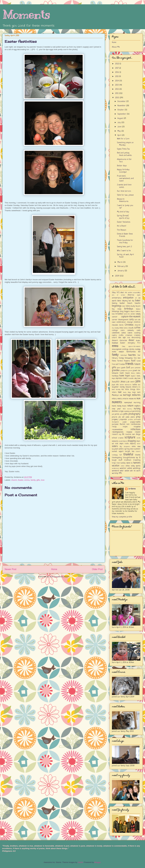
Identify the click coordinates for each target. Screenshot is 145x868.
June (120, 127)
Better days (122, 166)
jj (127, 382)
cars (136, 320)
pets (126, 414)
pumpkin (125, 422)
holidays (115, 376)
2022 (117, 64)
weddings (137, 468)
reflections (135, 430)
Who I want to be (124, 251)
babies (119, 301)
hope (127, 376)
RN (123, 434)
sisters (115, 446)
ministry (120, 399)
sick (117, 444)
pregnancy (115, 420)
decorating (136, 338)
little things (130, 389)
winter (122, 471)
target (128, 451)
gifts (38, 480)
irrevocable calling (132, 378)
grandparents (124, 371)
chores (121, 325)
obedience (115, 411)
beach (130, 303)
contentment (116, 333)
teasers (138, 451)
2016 (117, 72)
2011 (117, 93)
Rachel (122, 424)
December (122, 101)
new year (116, 409)
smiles (134, 447)
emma (27, 480)
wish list (133, 471)
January (121, 271)
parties (117, 414)
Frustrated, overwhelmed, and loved (125, 178)
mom (138, 399)
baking (115, 303)
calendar (133, 314)
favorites (132, 355)
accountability (137, 293)
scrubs (139, 438)
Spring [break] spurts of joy (123, 217)
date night (122, 338)
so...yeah (115, 449)
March (120, 262)
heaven (127, 373)
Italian (139, 378)
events (114, 352)
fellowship (129, 358)
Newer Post (11, 569)
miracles (126, 399)
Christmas (129, 325)
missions (131, 399)
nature (130, 406)
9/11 (118, 293)
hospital (133, 376)
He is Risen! (122, 226)
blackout (138, 309)
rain (128, 424)
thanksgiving (117, 458)
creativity (137, 335)
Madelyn (115, 395)
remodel (138, 432)
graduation (138, 368)
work (138, 471)
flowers (127, 361)
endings (125, 349)
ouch (131, 411)
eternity (132, 349)
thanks (138, 455)
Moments (26, 15)
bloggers (127, 312)
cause (114, 322)
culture (114, 338)
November (122, 106)
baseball (122, 303)
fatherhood (124, 355)
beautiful (138, 303)
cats (139, 320)
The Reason (122, 230)
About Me (116, 47)
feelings (121, 358)
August (120, 118)
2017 (117, 68)
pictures (115, 417)
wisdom (127, 471)
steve (132, 449)
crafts (121, 335)
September (122, 114)
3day (114, 293)
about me (124, 293)
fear (139, 355)
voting (133, 466)
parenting (136, 411)
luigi (134, 392)
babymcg (125, 301)
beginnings (117, 306)
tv (132, 463)
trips (114, 463)
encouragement (117, 349)
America (131, 295)
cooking (137, 333)
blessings (115, 311)
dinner (131, 340)
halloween (115, 373)
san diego (136, 434)
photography (134, 414)
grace (133, 368)
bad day (131, 301)
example (121, 352)
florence (120, 361)
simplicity (133, 444)
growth (135, 371)
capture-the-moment (131, 317)
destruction (123, 341)
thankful (128, 455)
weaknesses (115, 468)
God (128, 368)
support (121, 451)
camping (138, 314)
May (119, 131)
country (114, 335)
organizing (127, 411)
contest (124, 333)
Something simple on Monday (125, 144)
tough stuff (117, 460)
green (130, 371)
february (115, 358)
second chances (123, 441)
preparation (123, 420)
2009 (117, 276)
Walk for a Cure (123, 139)
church (14, 480)
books (113, 314)
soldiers (121, 449)
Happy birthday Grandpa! (123, 171)
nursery (130, 409)
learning (122, 387)
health (122, 373)
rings (120, 434)
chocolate (115, 325)
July (119, 123)
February (121, 266)
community (131, 330)
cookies (130, 333)
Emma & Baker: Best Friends (125, 235)
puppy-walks (135, 422)
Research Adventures (123, 200)
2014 (117, 81)
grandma (116, 370)
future (137, 364)
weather (123, 468)
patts (122, 414)
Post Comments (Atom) (59, 577)
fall (139, 352)
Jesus (123, 382)
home (122, 376)
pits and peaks (124, 417)
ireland (125, 378)
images (114, 378)
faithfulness (131, 352)
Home (54, 569)
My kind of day (123, 212)
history (133, 373)
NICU (124, 409)
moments (117, 402)
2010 (117, 98)
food (133, 361)
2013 (117, 85)
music (124, 406)
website (130, 468)
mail (121, 395)
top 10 (138, 458)
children (137, 322)
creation (129, 335)
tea (133, 451)
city (113, 328)
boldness (138, 312)
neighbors (137, 406)
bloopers (133, 312)
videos (128, 466)
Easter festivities (21, 41)
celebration (121, 322)
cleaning (117, 328)
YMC (120, 473)
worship (115, 473)
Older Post (97, 569)
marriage (127, 395)
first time (137, 358)
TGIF (121, 455)
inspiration (119, 378)
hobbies (138, 373)
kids (117, 385)
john (138, 382)
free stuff (115, 364)
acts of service (119, 295)
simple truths (124, 444)
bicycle (138, 306)
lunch (139, 392)
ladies (135, 385)
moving (119, 406)
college (115, 330)
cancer (115, 317)
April (120, 135)
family (33, 480)
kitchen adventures (126, 385)
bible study (131, 306)
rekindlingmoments (118, 432)
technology (115, 455)
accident (130, 293)
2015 (117, 76)
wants (138, 466)
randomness (136, 424)
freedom (122, 364)
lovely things (127, 392)
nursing (137, 409)
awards (114, 301)
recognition (137, 427)
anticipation (128, 298)
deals (129, 338)
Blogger (98, 862)
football (138, 361)
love (43, 480)
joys (113, 385)
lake (139, 385)
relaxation (129, 432)
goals (123, 368)
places (133, 417)
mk (135, 399)
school (114, 438)
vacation (116, 466)
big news (117, 309)
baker (138, 301)
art (136, 298)
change (130, 322)
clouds (131, 328)
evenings (138, 349)
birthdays (129, 309)
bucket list (127, 314)
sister (139, 444)
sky (121, 447)
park (113, 414)
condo (139, 330)
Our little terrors (124, 191)
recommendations (117, 430)
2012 (117, 89)
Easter (21, 480)
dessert (115, 340)
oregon (121, 411)
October (121, 110)
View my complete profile (122, 517)
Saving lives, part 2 (124, 247)
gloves (119, 368)
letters (135, 387)
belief (124, 306)
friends (129, 364)
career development (120, 320)
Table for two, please (125, 195)
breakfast (119, 314)
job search (131, 382)
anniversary (117, 298)
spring (127, 449)
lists (123, 390)
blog (122, 311)
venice (123, 466)
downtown (115, 343)
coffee (137, 328)
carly (131, 320)
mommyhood (128, 403)
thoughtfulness (129, 458)
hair (139, 371)
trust (118, 463)
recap (114, 427)
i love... (138, 376)
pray (138, 417)
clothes (126, 328)
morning (137, 403)
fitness (114, 361)
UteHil (80, 862)
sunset (115, 451)
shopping (132, 441)
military (114, 399)
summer (137, 449)
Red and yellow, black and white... (124, 154)
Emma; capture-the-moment (131, 346)
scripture (130, 438)
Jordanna (132, 489)
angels (139, 295)
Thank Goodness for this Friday (125, 241)
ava (139, 298)
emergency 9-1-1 (134, 343)
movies (114, 406)
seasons (115, 441)
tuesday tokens (125, 463)
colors (123, 330)
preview (130, 420)
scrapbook (121, 438)
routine (128, 434)
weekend (115, 471)
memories (136, 395)
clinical (121, 328)
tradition (128, 460)
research (115, 434)
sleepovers (127, 447)
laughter (115, 387)
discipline (138, 341)
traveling (137, 460)
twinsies (137, 463)
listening (118, 390)
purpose (115, 424)
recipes (125, 427)
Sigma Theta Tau (123, 149)
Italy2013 (116, 382)
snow (139, 447)
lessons (128, 387)
